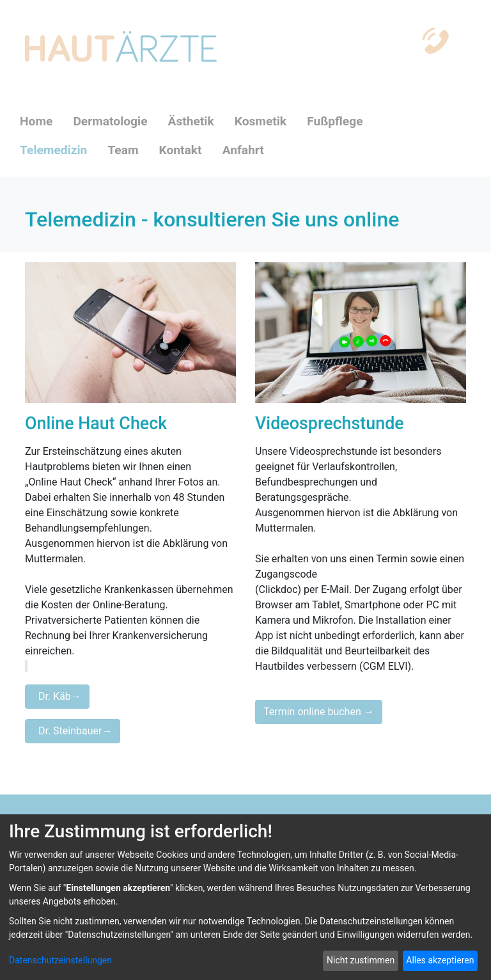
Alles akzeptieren (440, 960)
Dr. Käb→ (57, 696)
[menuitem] (46, 122)
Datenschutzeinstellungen (60, 960)
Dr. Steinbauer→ (73, 731)
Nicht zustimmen (361, 960)
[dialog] (245, 897)
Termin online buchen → (319, 712)
